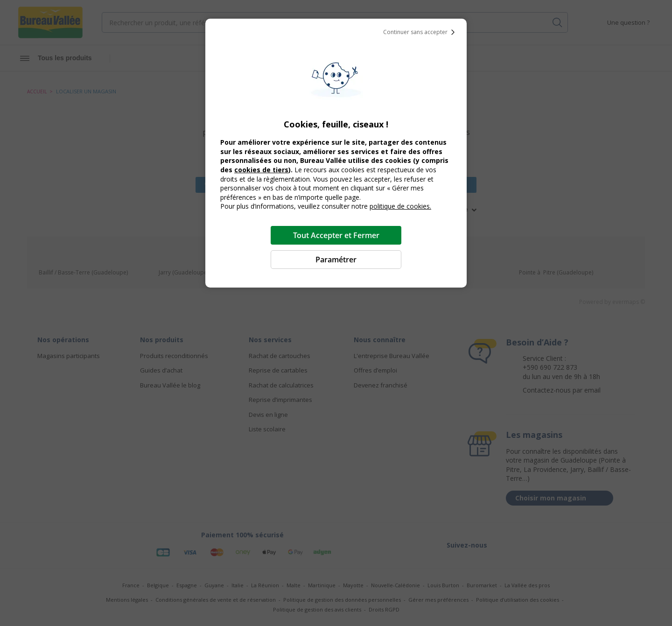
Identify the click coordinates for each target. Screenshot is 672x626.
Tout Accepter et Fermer (336, 235)
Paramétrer (336, 260)
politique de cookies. (400, 206)
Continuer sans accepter (421, 32)
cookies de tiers (261, 170)
